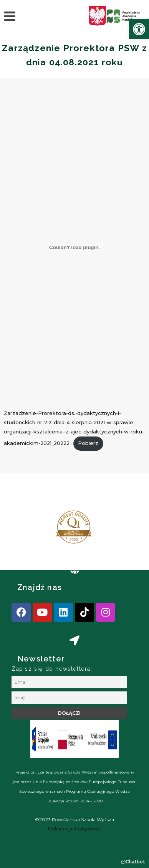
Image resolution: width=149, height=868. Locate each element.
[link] (139, 29)
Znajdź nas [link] (40, 587)
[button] (133, 862)
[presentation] (30, 530)
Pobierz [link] (88, 443)
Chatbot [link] (135, 862)
